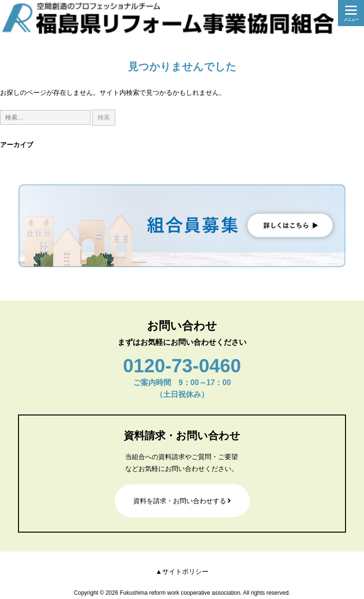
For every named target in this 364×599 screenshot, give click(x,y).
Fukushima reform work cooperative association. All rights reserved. (205, 593)
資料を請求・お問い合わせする (182, 501)
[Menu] (351, 13)
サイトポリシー (185, 571)
